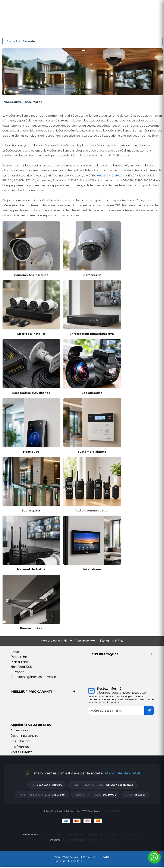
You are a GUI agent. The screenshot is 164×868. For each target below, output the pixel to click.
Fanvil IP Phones (132, 835)
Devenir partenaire (24, 736)
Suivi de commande (74, 840)
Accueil (12, 41)
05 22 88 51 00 (40, 725)
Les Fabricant (20, 741)
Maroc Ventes (95, 840)
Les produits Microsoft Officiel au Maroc (61, 835)
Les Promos (20, 747)
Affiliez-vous (20, 730)
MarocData (75, 861)
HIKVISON (104, 175)
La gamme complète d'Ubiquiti (102, 835)
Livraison (110, 840)
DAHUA (117, 175)
